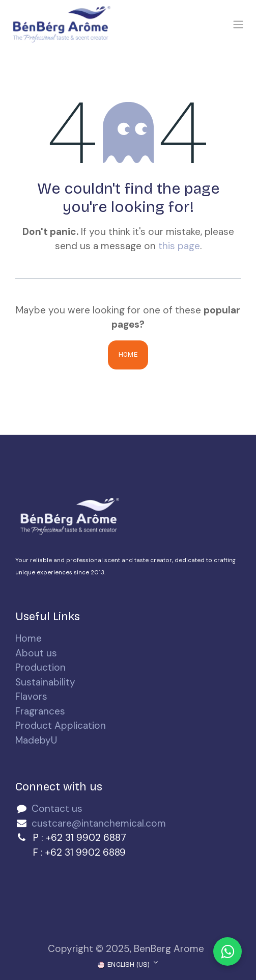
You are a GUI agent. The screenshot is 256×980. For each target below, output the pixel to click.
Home (128, 355)
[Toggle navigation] (238, 25)
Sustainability (45, 682)
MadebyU (36, 740)
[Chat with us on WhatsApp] (227, 951)
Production (40, 667)
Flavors (31, 696)
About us (36, 653)
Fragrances (40, 711)
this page (179, 246)
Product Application (61, 725)
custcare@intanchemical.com (99, 823)
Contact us (57, 809)
